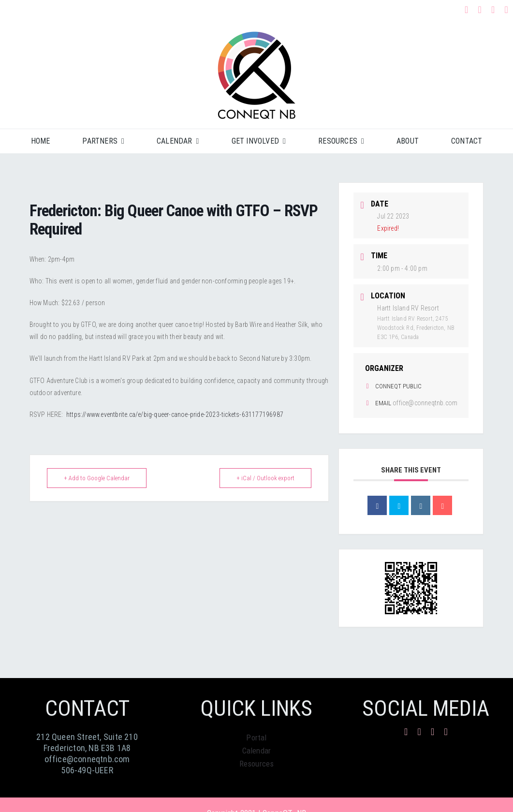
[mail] (493, 10)
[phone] (507, 10)
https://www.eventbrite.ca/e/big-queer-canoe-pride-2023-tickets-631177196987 (175, 414)
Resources (257, 764)
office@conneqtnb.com (425, 403)
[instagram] (480, 10)
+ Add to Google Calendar (97, 478)
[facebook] (467, 10)
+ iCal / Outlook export (265, 478)
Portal (256, 738)
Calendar (257, 751)
